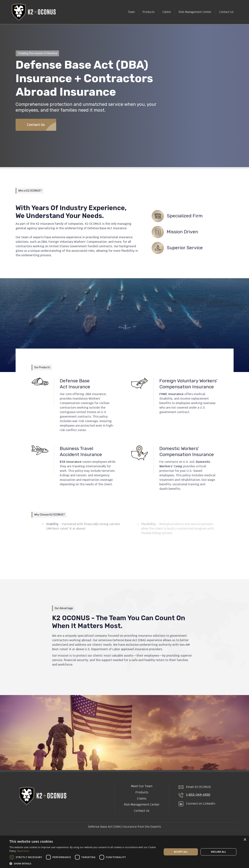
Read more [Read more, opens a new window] (23, 851)
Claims (167, 12)
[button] (84, 863)
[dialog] (124, 852)
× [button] (245, 840)
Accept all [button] (181, 852)
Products (149, 12)
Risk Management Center (195, 12)
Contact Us (226, 12)
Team (131, 12)
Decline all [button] (219, 852)
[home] (34, 12)
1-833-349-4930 (198, 795)
